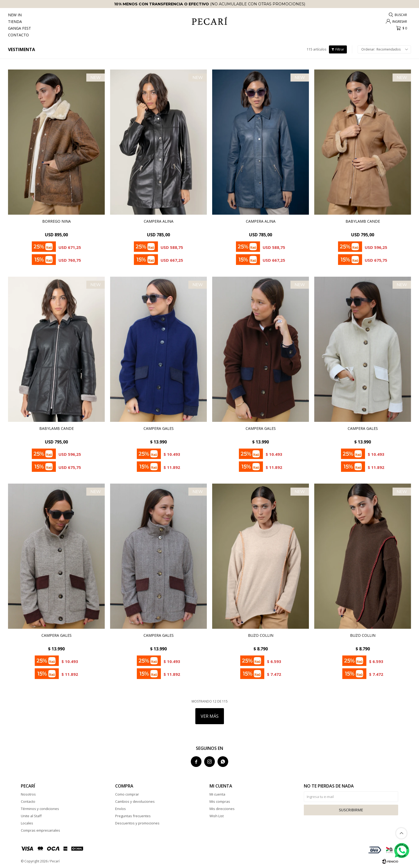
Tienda (15, 22)
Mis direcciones (222, 809)
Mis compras (220, 801)
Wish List (217, 816)
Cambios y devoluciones (135, 801)
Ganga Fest (20, 28)
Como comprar (127, 794)
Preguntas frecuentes (133, 816)
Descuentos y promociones (137, 823)
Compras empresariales (40, 830)
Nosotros (28, 794)
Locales (27, 823)
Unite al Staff (31, 816)
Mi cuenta (217, 794)
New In (15, 15)
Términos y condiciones (40, 809)
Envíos (121, 809)
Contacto (18, 35)
